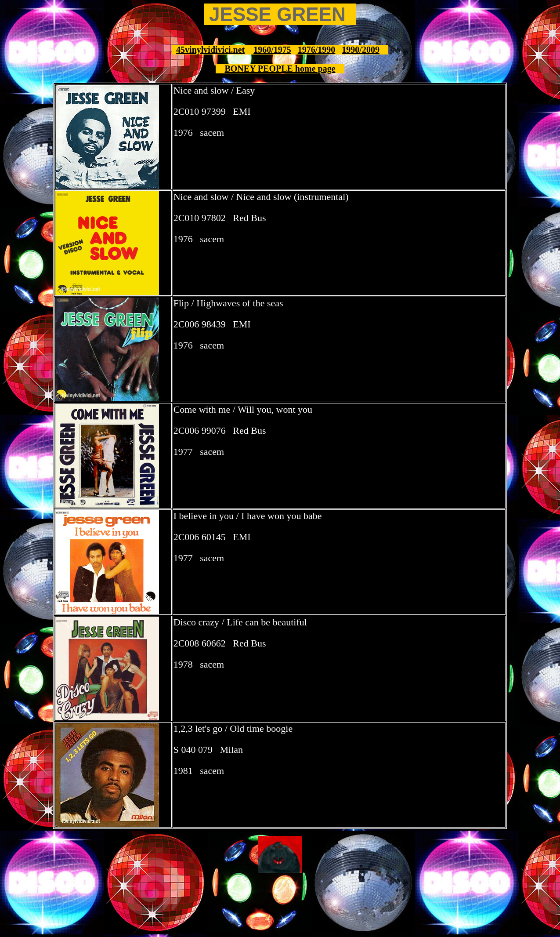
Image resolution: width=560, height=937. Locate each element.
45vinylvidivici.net (210, 50)
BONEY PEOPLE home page (280, 69)
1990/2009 (361, 50)
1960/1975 (272, 50)
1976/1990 (317, 50)
